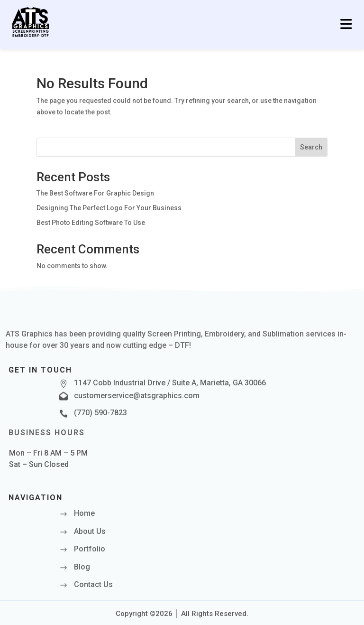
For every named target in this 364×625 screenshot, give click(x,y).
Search (311, 147)
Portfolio (90, 549)
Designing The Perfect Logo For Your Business (109, 208)
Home (84, 513)
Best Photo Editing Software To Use (91, 223)
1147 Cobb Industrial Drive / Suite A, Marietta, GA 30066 (170, 383)
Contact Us (93, 584)
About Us (90, 531)
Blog (82, 567)
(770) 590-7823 (100, 413)
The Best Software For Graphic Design (95, 193)
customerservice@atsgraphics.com (137, 396)
